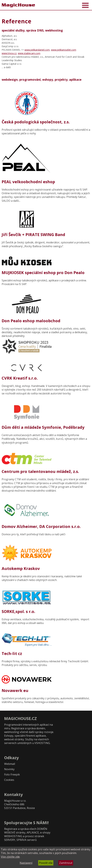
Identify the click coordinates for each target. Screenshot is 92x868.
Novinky (9, 769)
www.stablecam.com (29, 53)
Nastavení (26, 863)
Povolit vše (46, 863)
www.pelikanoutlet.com (64, 50)
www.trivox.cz (9, 53)
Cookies (9, 780)
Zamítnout (66, 863)
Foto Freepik (12, 774)
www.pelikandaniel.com (37, 50)
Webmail (10, 764)
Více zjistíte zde (10, 857)
